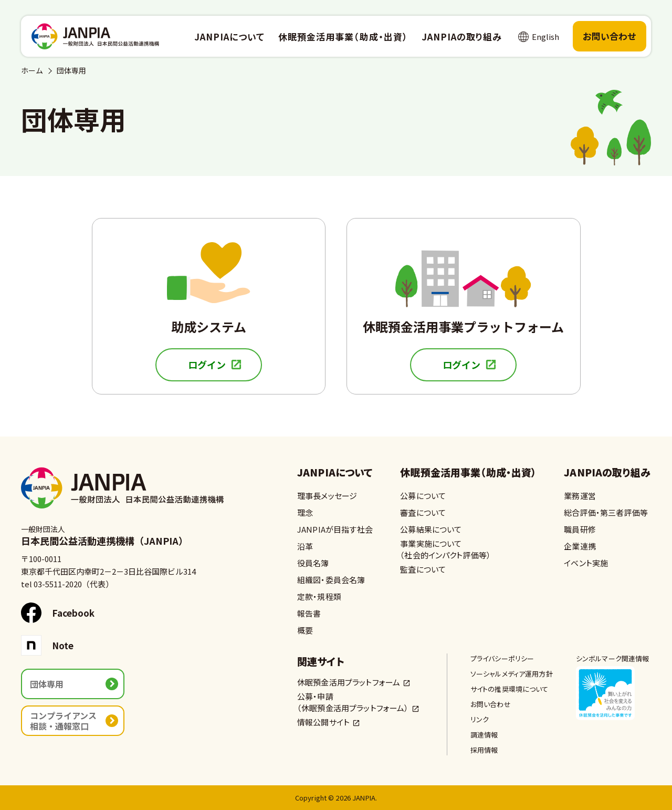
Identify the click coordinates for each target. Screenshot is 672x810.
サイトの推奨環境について (510, 689)
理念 (305, 512)
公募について (423, 496)
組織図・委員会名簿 (331, 580)
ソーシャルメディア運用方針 (512, 674)
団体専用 (47, 684)
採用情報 (484, 750)
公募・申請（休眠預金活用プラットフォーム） (353, 702)
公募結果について (431, 529)
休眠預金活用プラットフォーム (349, 682)
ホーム (32, 70)
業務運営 (580, 496)
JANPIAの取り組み (607, 473)
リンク (480, 719)
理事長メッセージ (327, 496)
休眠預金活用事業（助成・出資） (468, 473)
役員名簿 (313, 563)
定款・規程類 (319, 596)
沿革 (305, 546)
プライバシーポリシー (502, 658)
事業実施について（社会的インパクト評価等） (445, 549)
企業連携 (580, 546)
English (545, 37)
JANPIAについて (335, 473)
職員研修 (580, 529)
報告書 (309, 613)
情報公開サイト (323, 722)
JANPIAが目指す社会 (335, 529)
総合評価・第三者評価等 (606, 512)
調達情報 (484, 735)
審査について (423, 512)
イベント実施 (586, 563)
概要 (305, 630)
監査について (423, 569)
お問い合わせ (610, 36)
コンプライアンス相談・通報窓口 (63, 721)
